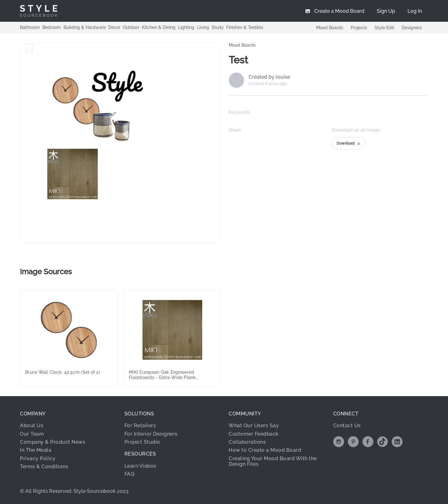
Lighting (186, 27)
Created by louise (269, 77)
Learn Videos (140, 466)
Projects (359, 28)
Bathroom (30, 27)
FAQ (130, 474)
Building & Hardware (85, 27)
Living (203, 27)
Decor (114, 27)
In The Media (36, 450)
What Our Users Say (254, 425)
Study (218, 27)
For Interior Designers (151, 434)
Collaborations (247, 442)
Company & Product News (53, 442)
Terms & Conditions (44, 467)
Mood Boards (330, 28)
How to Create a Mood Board (265, 450)
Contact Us (347, 425)
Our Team (32, 434)
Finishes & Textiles (245, 27)
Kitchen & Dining (159, 27)
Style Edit (384, 28)
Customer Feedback (254, 434)
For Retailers (140, 425)
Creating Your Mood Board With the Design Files (273, 461)
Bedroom (52, 27)
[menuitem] (415, 11)
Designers (412, 28)
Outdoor (131, 27)
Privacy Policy (38, 458)
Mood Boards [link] (242, 45)
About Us (32, 425)
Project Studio (142, 442)
